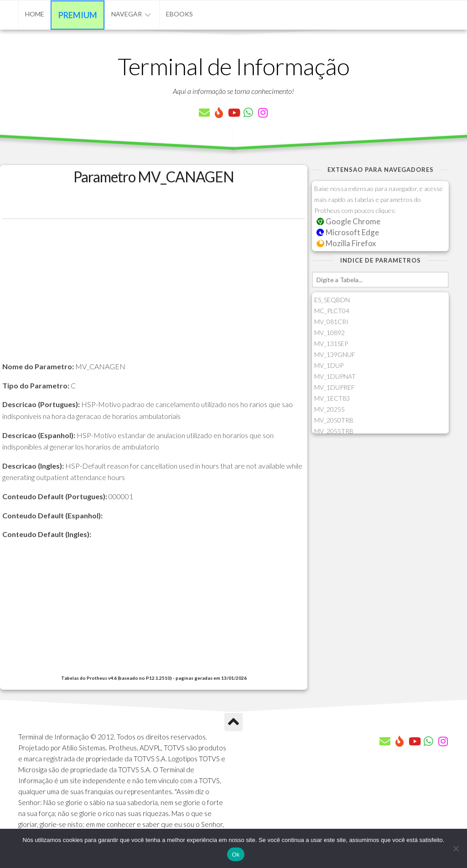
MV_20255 (329, 409)
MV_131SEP (331, 344)
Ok (236, 855)
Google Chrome (348, 221)
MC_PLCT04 (332, 311)
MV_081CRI (331, 322)
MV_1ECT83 (332, 398)
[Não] (456, 848)
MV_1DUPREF (335, 387)
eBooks (179, 14)
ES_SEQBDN (332, 300)
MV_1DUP (329, 365)
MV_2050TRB (334, 420)
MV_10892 (329, 333)
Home (35, 14)
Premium (78, 15)
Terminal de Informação (233, 66)
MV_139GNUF (335, 354)
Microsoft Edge (348, 232)
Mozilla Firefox (346, 243)
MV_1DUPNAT (335, 376)
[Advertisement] (154, 297)
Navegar (127, 14)
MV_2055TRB (334, 431)
